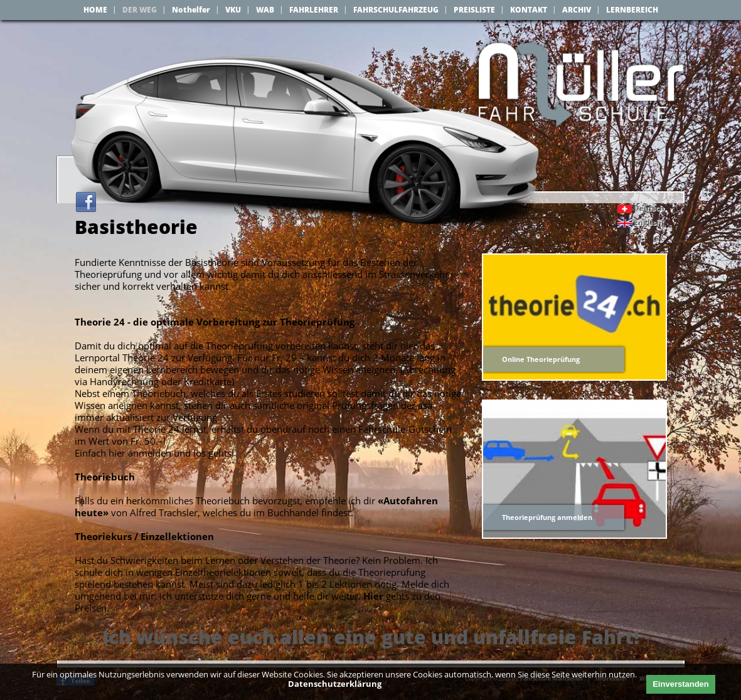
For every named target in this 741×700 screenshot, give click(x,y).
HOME (95, 10)
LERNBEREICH (632, 10)
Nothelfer (191, 10)
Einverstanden (681, 684)
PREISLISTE (474, 10)
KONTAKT (529, 10)
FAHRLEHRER (314, 10)
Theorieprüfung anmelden (547, 519)
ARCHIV (577, 10)
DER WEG (140, 10)
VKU (233, 10)
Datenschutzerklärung (335, 684)
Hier (373, 598)
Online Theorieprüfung (541, 361)
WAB (265, 10)
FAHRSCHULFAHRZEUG (396, 10)
